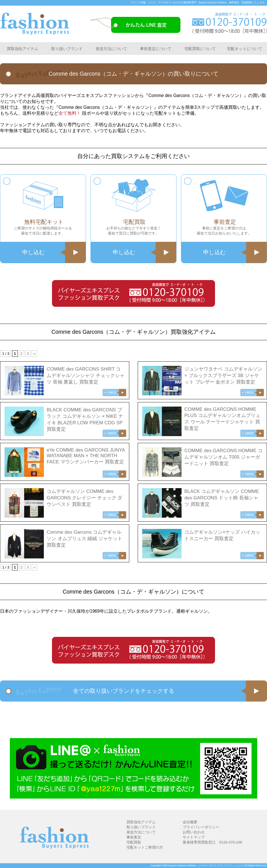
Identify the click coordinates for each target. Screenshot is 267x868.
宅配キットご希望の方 (145, 847)
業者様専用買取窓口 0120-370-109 (212, 842)
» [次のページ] (34, 354)
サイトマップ (194, 837)
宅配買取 (134, 842)
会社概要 (190, 822)
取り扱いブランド (67, 49)
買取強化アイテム (22, 49)
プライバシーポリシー (201, 827)
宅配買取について (200, 49)
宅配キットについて (245, 49)
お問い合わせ (194, 832)
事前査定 (134, 837)
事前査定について (156, 49)
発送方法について (111, 49)
